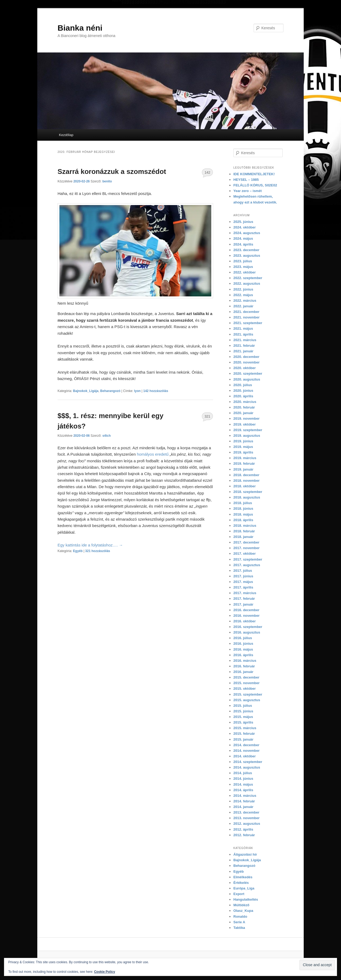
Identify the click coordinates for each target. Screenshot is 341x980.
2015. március (245, 728)
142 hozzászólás (207, 174)
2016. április (243, 655)
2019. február (244, 464)
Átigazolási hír (245, 854)
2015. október (245, 689)
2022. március (245, 301)
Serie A (239, 922)
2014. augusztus (247, 767)
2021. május (243, 328)
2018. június (243, 509)
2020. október (245, 368)
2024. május (243, 238)
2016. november (246, 616)
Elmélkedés (243, 877)
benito (107, 181)
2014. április (243, 790)
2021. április (243, 334)
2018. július (243, 503)
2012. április (243, 829)
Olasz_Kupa (243, 911)
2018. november (246, 481)
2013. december (246, 812)
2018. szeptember (248, 492)
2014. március (245, 796)
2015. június (243, 711)
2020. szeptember (248, 373)
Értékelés (241, 883)
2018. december (246, 475)
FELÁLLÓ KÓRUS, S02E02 (255, 185)
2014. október (245, 756)
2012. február (244, 835)
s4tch (106, 436)
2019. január (243, 469)
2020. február (244, 407)
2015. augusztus (247, 700)
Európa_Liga (244, 888)
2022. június (243, 289)
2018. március (245, 526)
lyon (137, 391)
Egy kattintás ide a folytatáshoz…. (90, 545)
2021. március (245, 340)
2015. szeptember (248, 694)
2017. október (245, 554)
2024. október (245, 227)
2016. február (244, 666)
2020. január (243, 413)
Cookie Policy (105, 972)
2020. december (246, 357)
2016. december (246, 610)
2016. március (245, 661)
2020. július (243, 385)
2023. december (246, 250)
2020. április (243, 396)
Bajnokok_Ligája (86, 391)
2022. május (243, 295)
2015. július (243, 706)
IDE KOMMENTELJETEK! (254, 174)
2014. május (243, 784)
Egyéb (78, 551)
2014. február (244, 801)
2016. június (243, 644)
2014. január (243, 807)
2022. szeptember (248, 278)
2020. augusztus (247, 379)
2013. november (246, 818)
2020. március (245, 402)
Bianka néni (80, 28)
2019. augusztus (247, 436)
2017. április (243, 587)
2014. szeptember (248, 762)
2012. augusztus (247, 824)
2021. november (246, 317)
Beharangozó (110, 391)
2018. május (243, 514)
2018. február (244, 531)
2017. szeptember (248, 559)
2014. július (243, 773)
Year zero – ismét (247, 191)
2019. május (243, 447)
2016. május (243, 649)
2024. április (243, 244)
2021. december (246, 312)
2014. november (246, 751)
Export (239, 894)
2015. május (243, 717)
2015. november (246, 683)
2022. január (243, 306)
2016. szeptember (248, 627)
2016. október (245, 621)
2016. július (243, 638)
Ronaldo (240, 916)
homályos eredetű (153, 454)
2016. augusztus (247, 632)
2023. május (243, 267)
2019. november (246, 418)
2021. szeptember (248, 323)
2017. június (243, 576)
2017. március (245, 593)
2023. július (243, 261)
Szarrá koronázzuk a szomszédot (112, 171)
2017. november (246, 548)
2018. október (245, 486)
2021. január (243, 351)
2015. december (246, 677)
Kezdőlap (66, 135)
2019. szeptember (248, 430)
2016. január (243, 672)
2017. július (243, 571)
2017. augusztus (247, 565)
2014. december (246, 745)
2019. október (245, 424)
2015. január (243, 739)
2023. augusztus (247, 256)
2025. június (243, 222)
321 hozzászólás (207, 418)
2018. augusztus (247, 497)
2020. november (246, 362)
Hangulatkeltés (246, 899)
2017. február (244, 599)
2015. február (244, 734)
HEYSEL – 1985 (246, 180)
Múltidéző (241, 905)
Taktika (239, 928)
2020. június (243, 391)
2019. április (243, 452)
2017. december (246, 542)
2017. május (243, 582)
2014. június (243, 779)
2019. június (243, 441)
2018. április (243, 520)
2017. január (243, 604)
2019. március (245, 458)
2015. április (243, 722)
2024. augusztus (247, 233)
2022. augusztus (247, 283)
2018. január (243, 537)
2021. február (244, 346)
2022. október (245, 272)
